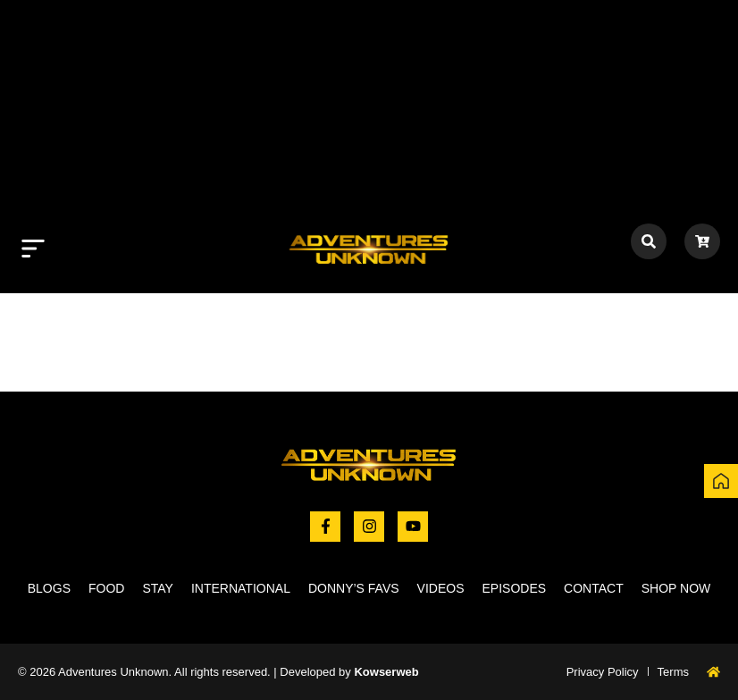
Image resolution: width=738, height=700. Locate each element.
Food (106, 588)
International (241, 588)
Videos (441, 588)
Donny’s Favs (354, 588)
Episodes (515, 588)
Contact (594, 588)
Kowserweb (386, 672)
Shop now (676, 588)
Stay (158, 588)
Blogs (49, 588)
